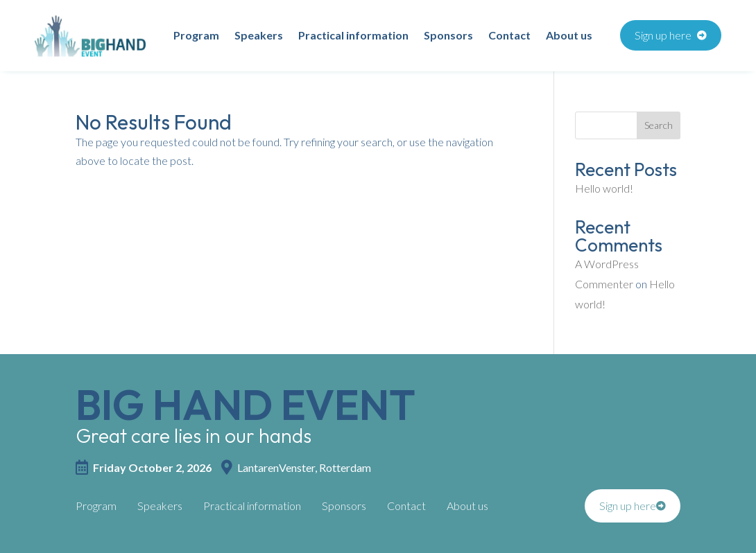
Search (659, 125)
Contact (509, 36)
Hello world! (604, 188)
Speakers (259, 36)
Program (196, 36)
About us (569, 36)
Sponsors (448, 36)
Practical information (353, 36)
